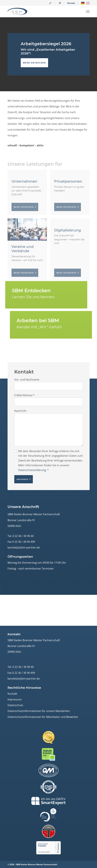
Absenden (22, 479)
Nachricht (20, 411)
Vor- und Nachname (27, 380)
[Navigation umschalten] (88, 12)
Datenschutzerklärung (32, 470)
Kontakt (71, 3)
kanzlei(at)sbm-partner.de (24, 547)
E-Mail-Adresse (24, 395)
